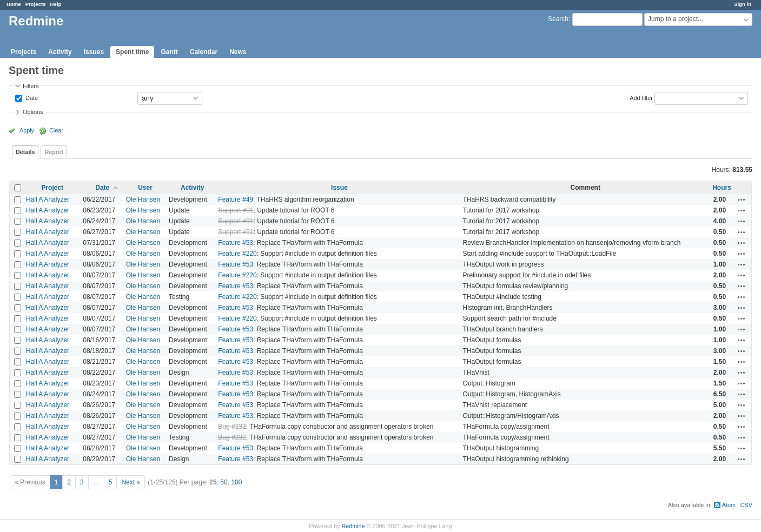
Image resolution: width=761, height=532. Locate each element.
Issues (94, 52)
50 (224, 482)
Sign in (743, 4)
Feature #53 (236, 243)
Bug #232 (232, 427)
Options (33, 112)
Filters (31, 86)
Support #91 (236, 210)
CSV (746, 505)
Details (25, 152)
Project (52, 188)
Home (14, 4)
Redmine (353, 526)
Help (56, 4)
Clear (56, 130)
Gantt (169, 52)
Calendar (204, 52)
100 (236, 482)
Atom (729, 505)
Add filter (641, 97)
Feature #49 (236, 199)
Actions (742, 199)
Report (54, 152)
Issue (339, 188)
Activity (60, 52)
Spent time (132, 52)
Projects (36, 4)
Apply (27, 130)
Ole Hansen (143, 199)
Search (558, 19)
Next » (131, 482)
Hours (722, 188)
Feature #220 (237, 254)
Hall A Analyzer (48, 199)
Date (31, 97)
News (238, 52)
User (145, 188)
